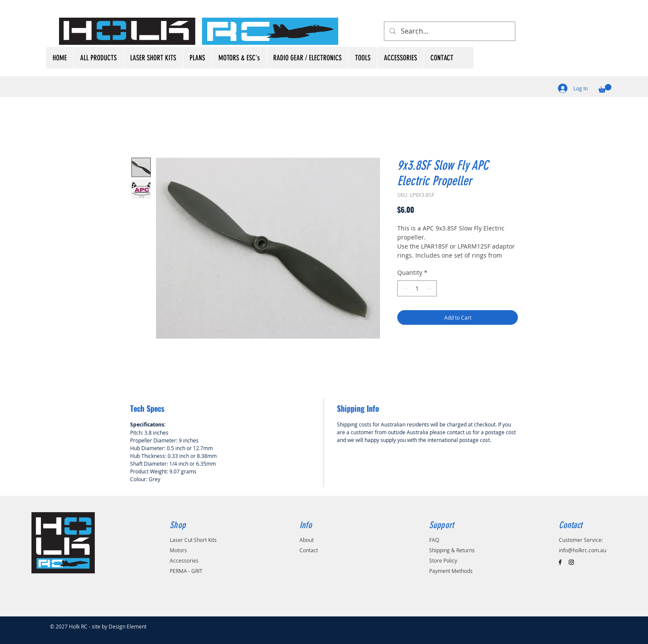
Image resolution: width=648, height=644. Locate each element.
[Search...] (449, 31)
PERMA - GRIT (186, 571)
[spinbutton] (417, 288)
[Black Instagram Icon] (571, 562)
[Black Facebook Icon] (560, 562)
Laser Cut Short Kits (193, 540)
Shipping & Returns (452, 550)
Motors (178, 550)
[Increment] (430, 288)
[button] (605, 88)
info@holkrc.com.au (583, 550)
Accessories (184, 560)
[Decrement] (404, 288)
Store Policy (443, 560)
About (307, 540)
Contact (309, 550)
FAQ (434, 540)
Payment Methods (451, 571)
